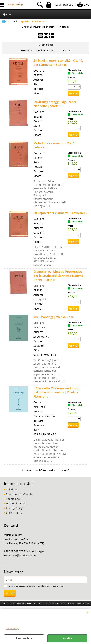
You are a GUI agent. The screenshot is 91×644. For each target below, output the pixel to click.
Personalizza (24, 638)
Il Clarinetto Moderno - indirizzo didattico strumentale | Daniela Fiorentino (56, 392)
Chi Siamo (12, 489)
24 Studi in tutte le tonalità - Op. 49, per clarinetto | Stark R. (58, 63)
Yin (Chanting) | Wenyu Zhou (54, 317)
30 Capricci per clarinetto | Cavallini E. (60, 213)
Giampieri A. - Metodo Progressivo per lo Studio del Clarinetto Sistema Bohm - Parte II (58, 276)
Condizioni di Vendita (19, 494)
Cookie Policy (12, 628)
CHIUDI (88, 612)
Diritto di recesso (17, 503)
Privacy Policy (14, 508)
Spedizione (13, 499)
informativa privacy (54, 586)
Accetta (67, 638)
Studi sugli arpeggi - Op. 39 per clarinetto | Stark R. (55, 104)
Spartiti (8, 14)
